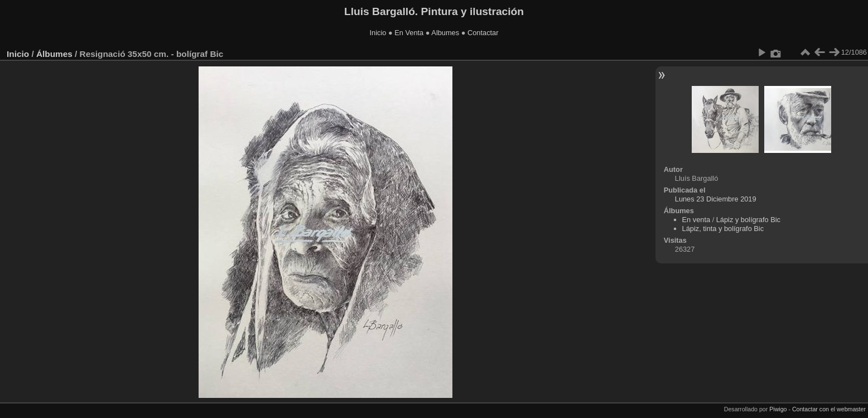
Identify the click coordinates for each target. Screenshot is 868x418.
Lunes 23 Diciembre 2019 (716, 199)
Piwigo (778, 409)
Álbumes (54, 54)
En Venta (409, 33)
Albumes (445, 33)
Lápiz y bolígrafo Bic (748, 220)
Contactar (483, 33)
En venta (696, 220)
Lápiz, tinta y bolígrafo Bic (723, 229)
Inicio (378, 33)
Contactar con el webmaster (829, 409)
